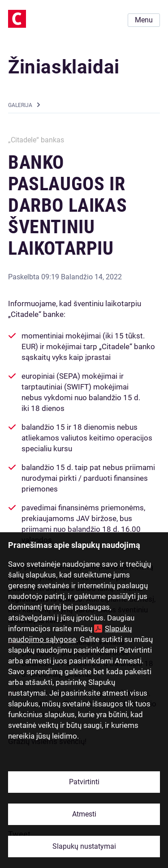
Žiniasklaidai (64, 67)
